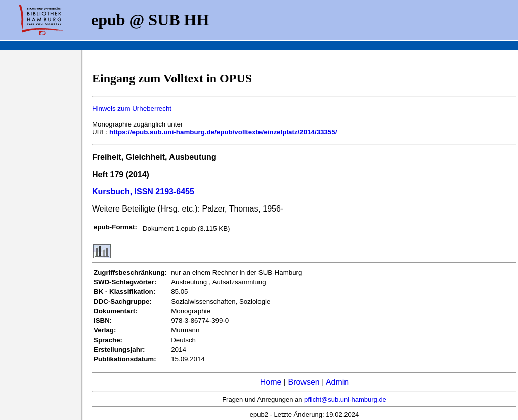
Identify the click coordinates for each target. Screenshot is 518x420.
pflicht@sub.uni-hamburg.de (345, 400)
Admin (337, 382)
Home (271, 382)
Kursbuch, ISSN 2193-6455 (143, 192)
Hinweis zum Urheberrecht (132, 109)
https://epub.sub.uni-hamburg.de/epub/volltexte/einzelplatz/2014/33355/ (223, 132)
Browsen (304, 382)
